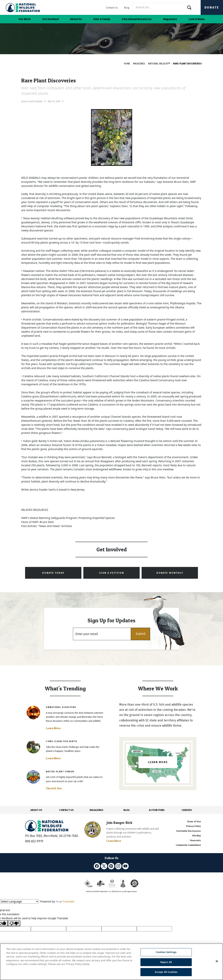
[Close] (217, 961)
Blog (127, 8)
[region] (112, 962)
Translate (65, 901)
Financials (195, 840)
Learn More (53, 728)
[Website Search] (163, 7)
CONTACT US (66, 810)
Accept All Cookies (166, 972)
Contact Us (112, 8)
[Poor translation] (14, 923)
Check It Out (54, 788)
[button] (140, 634)
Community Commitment (188, 845)
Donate (212, 7)
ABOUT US (36, 810)
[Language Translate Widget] (19, 901)
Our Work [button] (25, 19)
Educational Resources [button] (137, 19)
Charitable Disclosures (188, 831)
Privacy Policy (193, 826)
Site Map (196, 836)
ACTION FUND (157, 810)
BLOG (127, 810)
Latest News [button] (197, 19)
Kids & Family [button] (102, 19)
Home (127, 64)
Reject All (166, 962)
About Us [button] (76, 19)
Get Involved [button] (50, 19)
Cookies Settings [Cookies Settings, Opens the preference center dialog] (166, 952)
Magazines (139, 64)
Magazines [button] (170, 19)
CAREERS (187, 810)
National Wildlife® (159, 64)
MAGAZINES (97, 810)
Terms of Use (194, 822)
